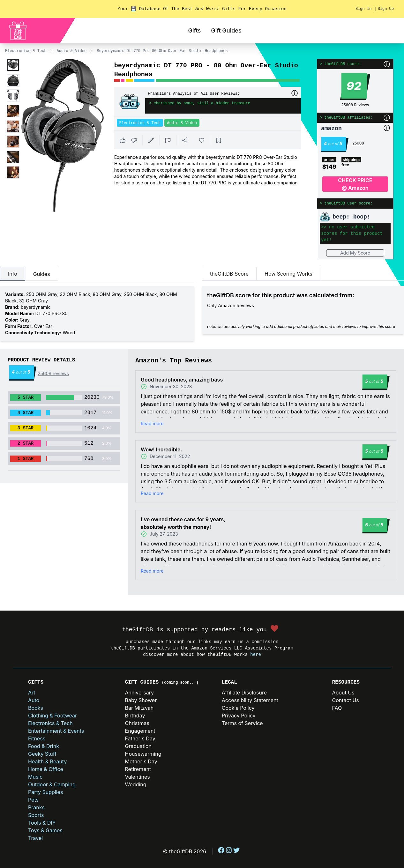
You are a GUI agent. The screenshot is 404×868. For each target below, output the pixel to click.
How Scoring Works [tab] (288, 274)
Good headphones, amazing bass (182, 380)
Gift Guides (226, 30)
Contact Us (346, 700)
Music (35, 777)
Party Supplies (45, 792)
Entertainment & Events (56, 731)
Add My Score (355, 253)
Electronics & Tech (26, 51)
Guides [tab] (42, 274)
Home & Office (46, 769)
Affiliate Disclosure (244, 693)
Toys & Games (45, 830)
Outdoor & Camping (52, 784)
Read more (152, 423)
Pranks (36, 807)
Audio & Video (72, 51)
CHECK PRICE (355, 184)
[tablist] (97, 274)
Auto (34, 700)
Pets (33, 800)
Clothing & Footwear (52, 716)
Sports (36, 815)
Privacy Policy (239, 716)
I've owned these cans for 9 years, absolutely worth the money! (183, 523)
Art (32, 693)
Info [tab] (13, 274)
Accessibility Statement (250, 700)
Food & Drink (44, 746)
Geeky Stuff (42, 754)
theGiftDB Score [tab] (229, 274)
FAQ (337, 708)
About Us (343, 693)
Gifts (194, 30)
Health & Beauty (47, 761)
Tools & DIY (42, 823)
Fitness (37, 738)
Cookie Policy (238, 708)
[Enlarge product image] (13, 65)
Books (36, 708)
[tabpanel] (97, 314)
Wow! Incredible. (161, 449)
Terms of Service (242, 723)
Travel (35, 838)
